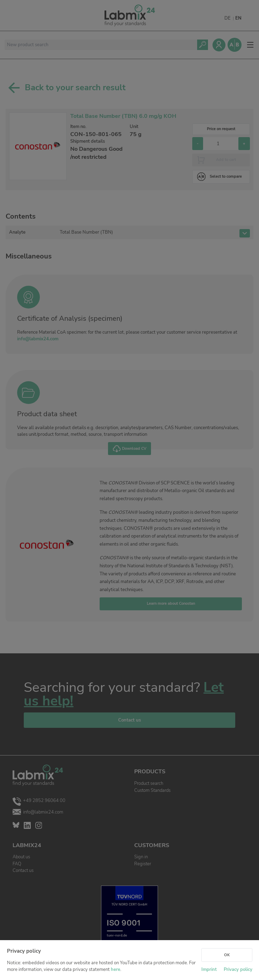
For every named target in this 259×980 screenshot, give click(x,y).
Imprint (209, 970)
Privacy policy (238, 970)
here (116, 970)
